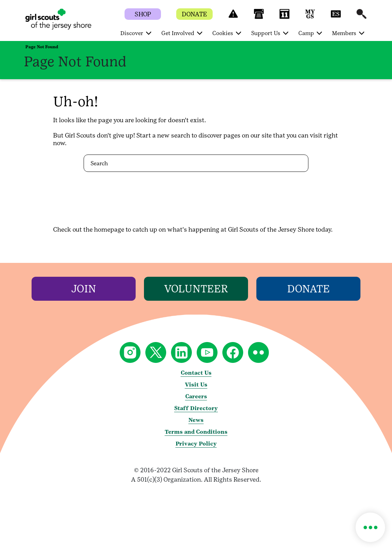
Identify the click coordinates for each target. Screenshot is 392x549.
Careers (196, 396)
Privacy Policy (196, 444)
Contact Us (196, 373)
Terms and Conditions (196, 432)
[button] (233, 17)
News (196, 420)
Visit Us (196, 385)
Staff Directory (196, 408)
